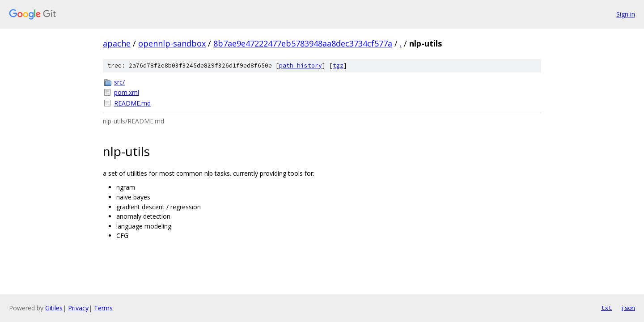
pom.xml (127, 92)
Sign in (626, 14)
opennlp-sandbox (172, 43)
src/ (119, 82)
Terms (103, 308)
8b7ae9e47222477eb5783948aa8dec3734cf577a (303, 43)
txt (606, 308)
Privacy (78, 308)
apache (117, 43)
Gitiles (54, 308)
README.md (132, 103)
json (628, 308)
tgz (338, 66)
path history (301, 66)
